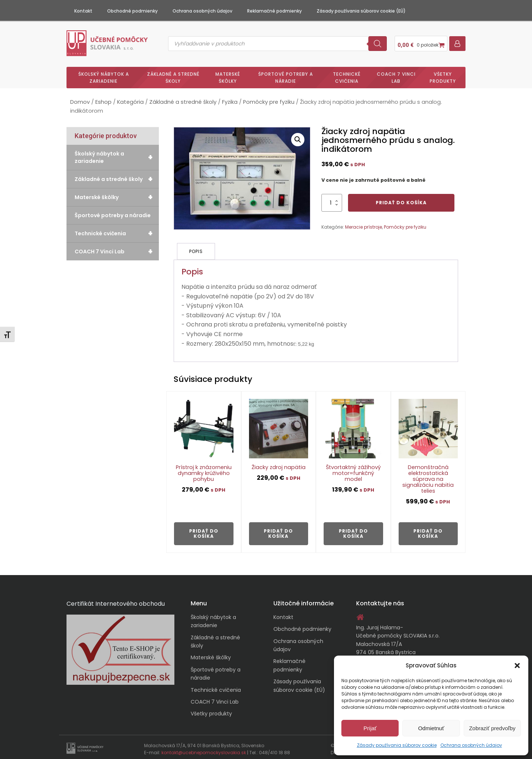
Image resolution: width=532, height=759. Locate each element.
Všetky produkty (443, 75)
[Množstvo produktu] (332, 200)
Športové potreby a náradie (286, 75)
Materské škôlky (228, 75)
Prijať (370, 728)
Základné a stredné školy (173, 75)
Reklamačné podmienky (274, 11)
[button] (517, 666)
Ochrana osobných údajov (471, 745)
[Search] (378, 42)
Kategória (130, 99)
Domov (80, 99)
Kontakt (83, 11)
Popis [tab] (196, 248)
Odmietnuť (431, 728)
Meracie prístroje (364, 224)
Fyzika (230, 99)
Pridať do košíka (401, 200)
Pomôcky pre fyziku (269, 99)
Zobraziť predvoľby (492, 728)
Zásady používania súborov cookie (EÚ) (361, 11)
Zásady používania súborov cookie (397, 745)
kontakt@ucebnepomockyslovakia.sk (204, 749)
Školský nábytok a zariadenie (104, 75)
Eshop (103, 99)
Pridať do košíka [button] (204, 529)
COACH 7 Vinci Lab (396, 75)
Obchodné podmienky (132, 11)
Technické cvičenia (347, 75)
